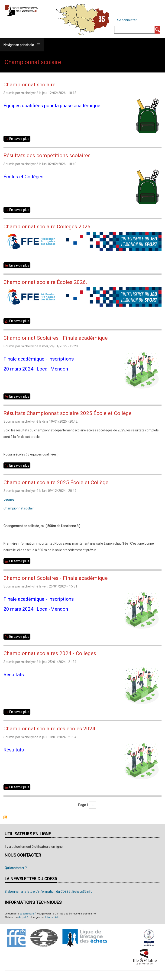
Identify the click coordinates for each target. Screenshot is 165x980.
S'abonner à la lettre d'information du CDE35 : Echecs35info (49, 892)
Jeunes (9, 499)
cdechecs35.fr (28, 914)
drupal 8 (23, 917)
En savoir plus (20, 139)
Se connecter (127, 20)
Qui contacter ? (16, 868)
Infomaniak (52, 917)
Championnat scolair (19, 508)
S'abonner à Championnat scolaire (5, 817)
